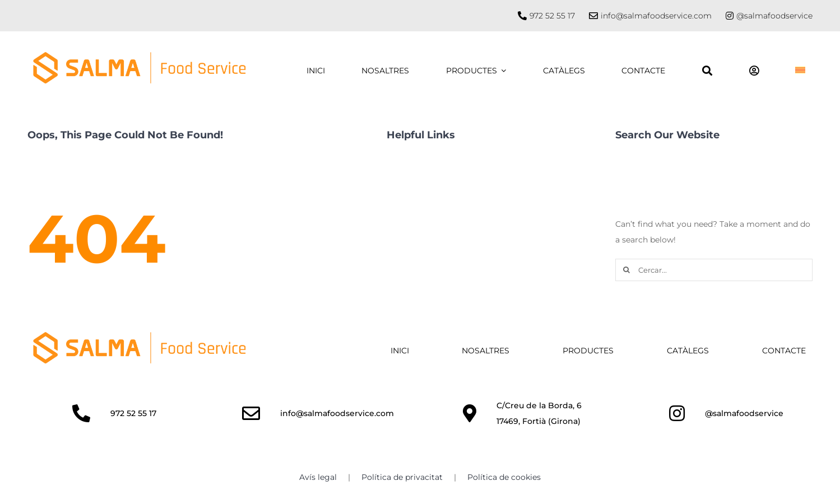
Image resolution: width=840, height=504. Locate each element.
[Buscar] (707, 71)
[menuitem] (800, 71)
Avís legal (318, 477)
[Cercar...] (714, 270)
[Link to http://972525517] (81, 413)
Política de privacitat (402, 477)
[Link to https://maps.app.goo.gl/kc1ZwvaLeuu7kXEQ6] (470, 413)
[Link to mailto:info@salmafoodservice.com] (251, 413)
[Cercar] (626, 270)
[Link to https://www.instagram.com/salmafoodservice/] (730, 16)
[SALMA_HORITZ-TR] (140, 335)
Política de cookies (504, 477)
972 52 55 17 (552, 16)
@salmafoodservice (774, 16)
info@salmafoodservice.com (656, 16)
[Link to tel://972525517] (522, 16)
